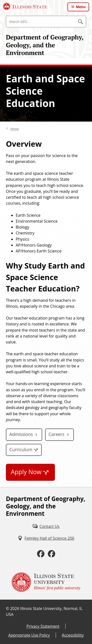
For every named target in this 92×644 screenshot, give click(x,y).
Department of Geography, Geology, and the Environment (45, 45)
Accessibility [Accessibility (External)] (73, 635)
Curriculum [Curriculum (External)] (21, 449)
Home (14, 129)
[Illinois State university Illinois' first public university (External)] (46, 582)
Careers (57, 434)
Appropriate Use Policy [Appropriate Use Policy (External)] (29, 635)
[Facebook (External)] (41, 554)
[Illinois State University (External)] (25, 6)
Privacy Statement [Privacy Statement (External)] (43, 626)
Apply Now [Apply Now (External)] (26, 472)
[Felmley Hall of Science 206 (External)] (46, 538)
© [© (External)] (7, 608)
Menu (81, 7)
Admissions (21, 434)
